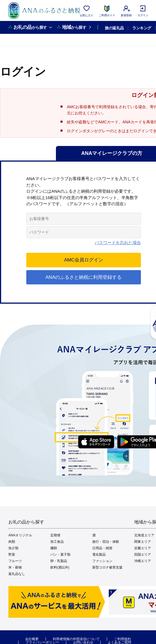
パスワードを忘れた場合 (118, 243)
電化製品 (99, 555)
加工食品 (57, 542)
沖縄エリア (143, 561)
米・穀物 (15, 567)
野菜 (12, 555)
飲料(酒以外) (60, 567)
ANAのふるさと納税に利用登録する (84, 277)
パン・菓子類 (60, 555)
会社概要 (32, 639)
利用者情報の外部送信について (76, 639)
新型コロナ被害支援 (107, 567)
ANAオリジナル (20, 535)
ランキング (142, 28)
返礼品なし (17, 574)
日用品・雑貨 (102, 548)
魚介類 (13, 548)
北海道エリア (144, 535)
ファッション (102, 561)
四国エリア (143, 555)
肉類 (12, 542)
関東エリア (143, 542)
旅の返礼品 (114, 28)
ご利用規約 (122, 639)
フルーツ (15, 561)
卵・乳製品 (59, 561)
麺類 (54, 548)
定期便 (55, 535)
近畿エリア (143, 548)
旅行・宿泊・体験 (106, 542)
